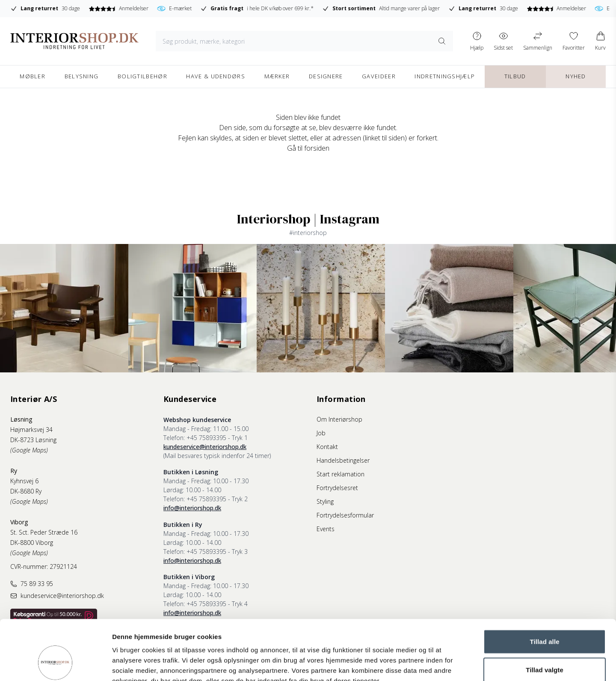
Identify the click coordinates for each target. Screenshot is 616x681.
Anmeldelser (232, 8)
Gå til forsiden (308, 148)
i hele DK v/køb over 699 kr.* (371, 9)
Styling (325, 501)
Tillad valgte (545, 618)
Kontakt (327, 447)
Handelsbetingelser (343, 460)
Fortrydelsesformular (345, 515)
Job (321, 433)
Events (326, 529)
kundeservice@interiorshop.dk (205, 447)
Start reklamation (341, 474)
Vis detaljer (445, 664)
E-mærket (289, 9)
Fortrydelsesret (337, 488)
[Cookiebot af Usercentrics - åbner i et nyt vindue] (55, 664)
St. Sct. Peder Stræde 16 (44, 532)
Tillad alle (544, 590)
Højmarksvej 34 (31, 430)
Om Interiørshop (339, 419)
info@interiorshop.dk (192, 508)
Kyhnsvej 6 (24, 481)
